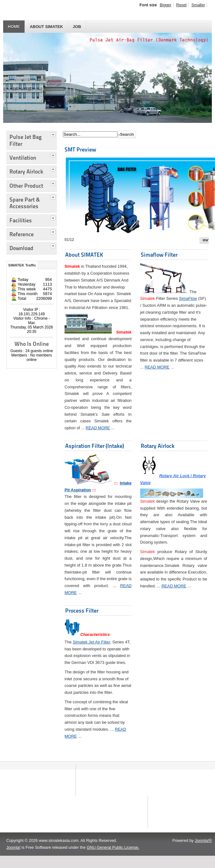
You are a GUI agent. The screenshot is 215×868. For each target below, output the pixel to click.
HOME (14, 27)
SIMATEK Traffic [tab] (22, 265)
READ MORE (98, 428)
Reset (181, 5)
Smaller (198, 5)
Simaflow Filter (159, 255)
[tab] (54, 134)
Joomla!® (203, 853)
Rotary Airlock (158, 446)
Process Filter (82, 611)
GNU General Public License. (113, 860)
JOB (77, 27)
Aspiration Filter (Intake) (95, 446)
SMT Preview (80, 149)
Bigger (166, 5)
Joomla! (13, 860)
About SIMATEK (46, 27)
